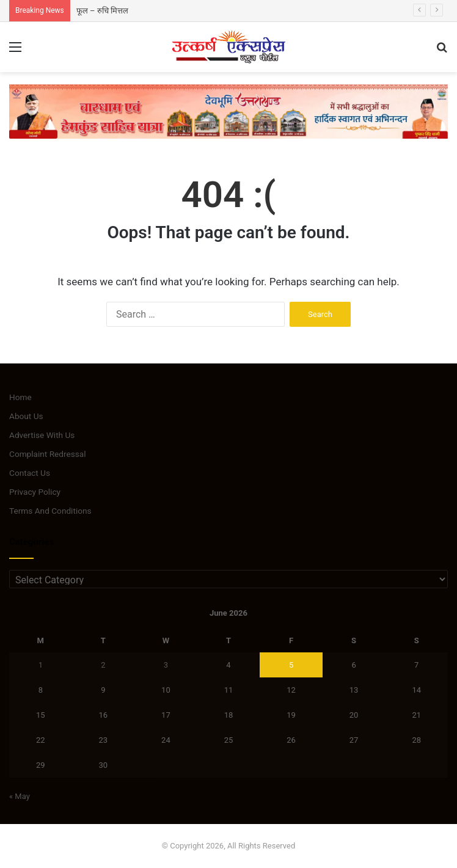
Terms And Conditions (50, 511)
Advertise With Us (42, 435)
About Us (26, 416)
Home (20, 397)
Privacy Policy (35, 492)
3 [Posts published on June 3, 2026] (166, 665)
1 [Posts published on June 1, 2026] (41, 665)
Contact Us (30, 473)
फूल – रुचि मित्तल (102, 11)
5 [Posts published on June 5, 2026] (291, 665)
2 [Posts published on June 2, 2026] (103, 665)
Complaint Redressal (48, 454)
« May (20, 796)
